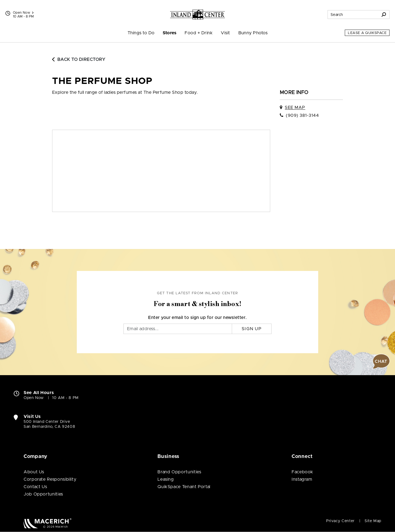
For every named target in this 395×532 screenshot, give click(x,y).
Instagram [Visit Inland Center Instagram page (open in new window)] (302, 479)
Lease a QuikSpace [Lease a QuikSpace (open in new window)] (367, 33)
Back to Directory (79, 60)
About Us (34, 472)
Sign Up (252, 329)
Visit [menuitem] (225, 33)
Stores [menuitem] (170, 33)
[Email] (178, 329)
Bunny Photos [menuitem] (253, 33)
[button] (381, 361)
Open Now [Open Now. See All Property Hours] (34, 398)
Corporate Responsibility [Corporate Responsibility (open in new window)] (50, 479)
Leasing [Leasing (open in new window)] (166, 479)
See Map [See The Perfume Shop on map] (295, 107)
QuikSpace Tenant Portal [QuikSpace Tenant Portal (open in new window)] (184, 487)
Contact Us (35, 487)
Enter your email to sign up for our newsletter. (198, 318)
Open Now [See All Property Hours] (23, 13)
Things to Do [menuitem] (141, 33)
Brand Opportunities (179, 472)
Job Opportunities (43, 494)
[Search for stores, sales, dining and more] (353, 15)
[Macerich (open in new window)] (48, 523)
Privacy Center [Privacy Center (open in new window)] (340, 521)
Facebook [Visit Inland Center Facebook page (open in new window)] (302, 472)
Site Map (373, 521)
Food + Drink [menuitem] (199, 33)
